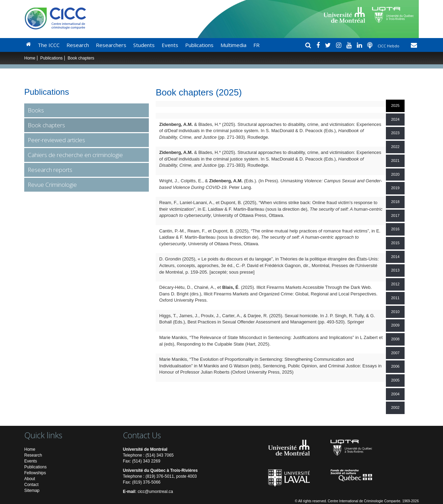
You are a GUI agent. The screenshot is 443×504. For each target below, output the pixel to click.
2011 (395, 298)
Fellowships (35, 473)
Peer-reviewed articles (56, 140)
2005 (395, 380)
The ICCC (49, 45)
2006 (395, 366)
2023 (395, 133)
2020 (395, 174)
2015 (395, 243)
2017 (395, 216)
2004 (395, 394)
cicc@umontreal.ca (155, 492)
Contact (31, 485)
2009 (395, 325)
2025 (395, 106)
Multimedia (233, 45)
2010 (395, 312)
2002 (395, 407)
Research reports (50, 170)
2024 (395, 119)
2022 (395, 147)
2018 (395, 202)
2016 (395, 229)
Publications (199, 45)
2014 (395, 257)
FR (256, 45)
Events (170, 45)
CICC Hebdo (389, 46)
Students (144, 45)
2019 (395, 188)
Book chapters (46, 125)
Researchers (111, 45)
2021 (395, 161)
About (30, 479)
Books (36, 110)
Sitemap (32, 491)
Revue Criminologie (52, 185)
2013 (395, 270)
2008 (395, 339)
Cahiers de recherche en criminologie (75, 155)
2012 (395, 284)
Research (78, 45)
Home (30, 58)
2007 (395, 353)
